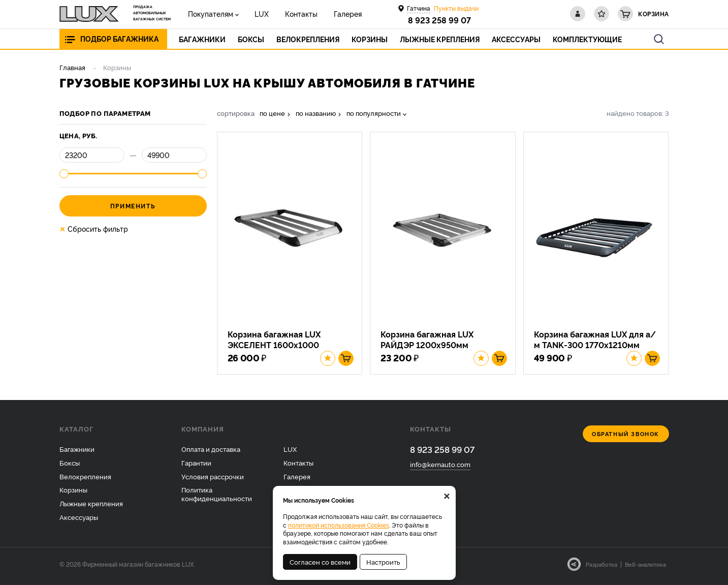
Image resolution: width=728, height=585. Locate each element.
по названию (316, 113)
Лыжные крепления (91, 507)
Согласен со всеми (320, 562)
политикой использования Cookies (339, 525)
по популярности (374, 113)
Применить (133, 206)
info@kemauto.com (440, 468)
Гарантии (196, 466)
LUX (257, 13)
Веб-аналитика (645, 568)
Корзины (73, 494)
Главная (72, 67)
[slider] (64, 174)
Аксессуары (79, 521)
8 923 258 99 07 (439, 20)
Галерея (336, 13)
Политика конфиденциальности (217, 498)
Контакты (293, 13)
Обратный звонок (626, 437)
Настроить (383, 562)
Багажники (77, 452)
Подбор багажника (119, 39)
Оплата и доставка (211, 452)
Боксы (70, 466)
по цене (272, 113)
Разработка (602, 568)
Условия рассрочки (213, 480)
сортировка (236, 113)
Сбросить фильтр (94, 229)
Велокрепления (85, 480)
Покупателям (209, 13)
